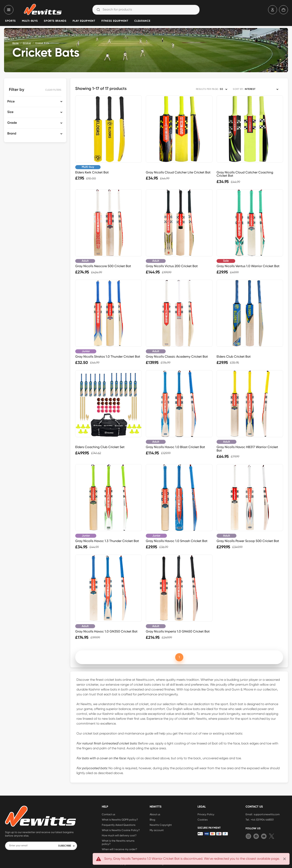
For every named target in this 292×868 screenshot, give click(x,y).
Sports (10, 21)
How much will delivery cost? (119, 835)
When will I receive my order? (119, 849)
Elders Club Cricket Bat (234, 357)
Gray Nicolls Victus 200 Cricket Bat (172, 266)
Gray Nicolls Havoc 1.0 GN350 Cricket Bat (106, 631)
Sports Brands (55, 21)
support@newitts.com (267, 814)
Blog (152, 820)
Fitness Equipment (115, 21)
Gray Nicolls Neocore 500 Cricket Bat (103, 266)
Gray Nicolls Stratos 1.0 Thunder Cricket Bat (108, 357)
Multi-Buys (30, 21)
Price (11, 102)
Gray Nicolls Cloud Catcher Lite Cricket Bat (178, 172)
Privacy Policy (206, 814)
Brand (12, 134)
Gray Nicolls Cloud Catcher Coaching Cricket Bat (245, 174)
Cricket (27, 43)
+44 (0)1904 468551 (262, 820)
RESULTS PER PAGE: (207, 89)
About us (155, 814)
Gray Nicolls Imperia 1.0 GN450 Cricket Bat (178, 631)
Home (16, 43)
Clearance (142, 21)
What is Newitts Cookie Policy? (121, 830)
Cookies (203, 820)
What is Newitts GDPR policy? (120, 820)
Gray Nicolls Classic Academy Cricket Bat (177, 357)
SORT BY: (238, 89)
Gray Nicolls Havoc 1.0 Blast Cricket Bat (175, 447)
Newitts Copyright (161, 825)
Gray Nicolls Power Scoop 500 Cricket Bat (248, 541)
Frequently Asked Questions (119, 825)
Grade (12, 123)
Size (10, 112)
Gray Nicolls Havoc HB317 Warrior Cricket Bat (247, 449)
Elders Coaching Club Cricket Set (100, 447)
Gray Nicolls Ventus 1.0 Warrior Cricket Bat (248, 266)
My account (157, 830)
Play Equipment (84, 21)
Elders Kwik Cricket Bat (92, 172)
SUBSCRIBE (66, 846)
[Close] (284, 859)
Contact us (108, 814)
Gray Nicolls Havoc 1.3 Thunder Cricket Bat (107, 541)
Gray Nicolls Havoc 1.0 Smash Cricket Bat (177, 541)
